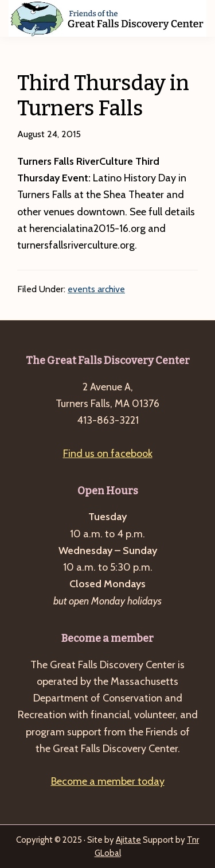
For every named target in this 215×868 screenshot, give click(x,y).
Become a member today (108, 781)
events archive (96, 289)
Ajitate (128, 840)
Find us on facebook (108, 454)
